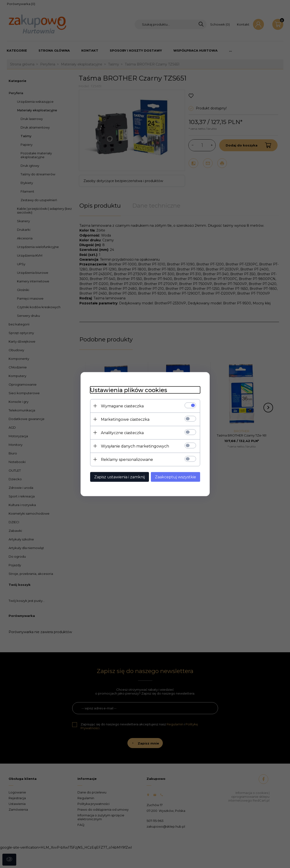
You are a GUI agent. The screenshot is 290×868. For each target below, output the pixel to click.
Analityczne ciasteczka (122, 433)
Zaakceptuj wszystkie (175, 477)
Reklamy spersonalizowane (127, 459)
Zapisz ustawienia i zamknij (120, 477)
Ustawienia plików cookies (129, 390)
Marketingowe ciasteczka (125, 419)
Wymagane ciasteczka (122, 406)
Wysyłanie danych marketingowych (135, 446)
